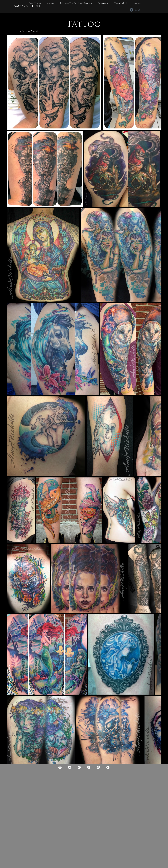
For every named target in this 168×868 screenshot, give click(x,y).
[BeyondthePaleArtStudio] (108, 767)
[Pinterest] (79, 767)
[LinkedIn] (70, 767)
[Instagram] (60, 767)
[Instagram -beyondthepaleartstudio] (98, 767)
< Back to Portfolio (30, 31)
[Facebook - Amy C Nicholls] (89, 767)
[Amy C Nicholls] (28, 6)
